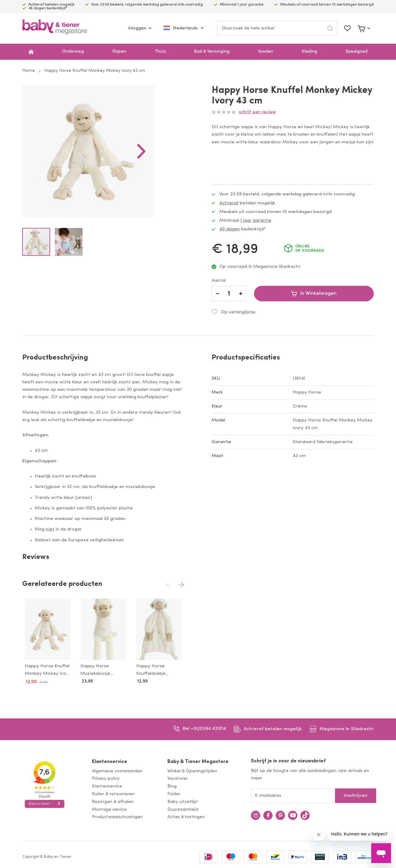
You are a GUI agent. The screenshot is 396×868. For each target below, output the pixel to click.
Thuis (160, 52)
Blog (172, 785)
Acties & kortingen (186, 816)
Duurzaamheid (183, 808)
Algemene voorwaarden (117, 770)
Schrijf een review (257, 112)
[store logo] (55, 28)
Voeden (266, 52)
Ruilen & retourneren (113, 793)
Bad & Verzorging (212, 52)
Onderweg (73, 52)
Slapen (119, 52)
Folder (174, 793)
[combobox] (277, 28)
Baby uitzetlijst (183, 801)
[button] (172, 167)
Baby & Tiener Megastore (198, 761)
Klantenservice (110, 761)
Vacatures (178, 778)
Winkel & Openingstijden (192, 770)
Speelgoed (357, 52)
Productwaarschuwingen (117, 816)
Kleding (309, 52)
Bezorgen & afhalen (113, 801)
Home (29, 71)
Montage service (109, 808)
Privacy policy (106, 778)
